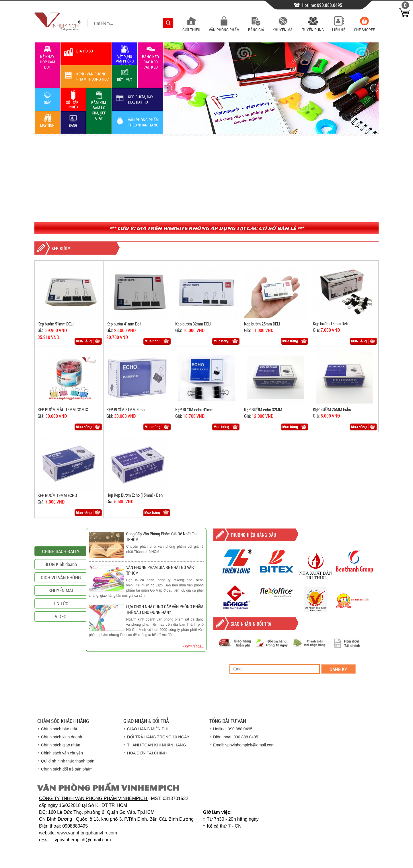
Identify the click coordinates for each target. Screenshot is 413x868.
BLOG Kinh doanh (61, 615)
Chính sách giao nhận (61, 745)
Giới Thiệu (191, 27)
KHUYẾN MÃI (61, 641)
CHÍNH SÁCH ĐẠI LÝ (61, 602)
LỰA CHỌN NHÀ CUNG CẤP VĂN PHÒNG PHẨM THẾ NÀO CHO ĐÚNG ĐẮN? (165, 609)
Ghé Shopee (364, 27)
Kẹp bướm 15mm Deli (330, 323)
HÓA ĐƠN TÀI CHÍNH (147, 753)
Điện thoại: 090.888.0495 (236, 737)
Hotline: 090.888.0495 (233, 729)
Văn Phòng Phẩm (224, 27)
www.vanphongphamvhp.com (87, 833)
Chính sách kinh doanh (62, 737)
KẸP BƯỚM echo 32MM (263, 409)
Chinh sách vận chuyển (62, 753)
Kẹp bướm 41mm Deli (124, 324)
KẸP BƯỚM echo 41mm (194, 409)
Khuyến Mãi (283, 27)
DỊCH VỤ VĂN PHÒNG (61, 628)
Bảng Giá (256, 27)
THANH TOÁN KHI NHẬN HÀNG (156, 745)
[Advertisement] (206, 179)
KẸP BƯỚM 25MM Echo (332, 409)
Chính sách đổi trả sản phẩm (67, 769)
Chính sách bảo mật (59, 729)
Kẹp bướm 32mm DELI (193, 324)
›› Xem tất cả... (192, 646)
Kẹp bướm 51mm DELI (56, 324)
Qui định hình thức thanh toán (68, 761)
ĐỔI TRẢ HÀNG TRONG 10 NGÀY (158, 737)
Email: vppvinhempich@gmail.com (244, 745)
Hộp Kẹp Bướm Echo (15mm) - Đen (135, 495)
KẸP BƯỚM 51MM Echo (125, 409)
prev (168, 88)
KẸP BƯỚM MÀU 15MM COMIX (63, 409)
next (374, 88)
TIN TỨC (61, 654)
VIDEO (61, 667)
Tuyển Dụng (313, 27)
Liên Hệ (339, 27)
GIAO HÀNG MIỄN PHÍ (148, 729)
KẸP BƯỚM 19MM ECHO (57, 495)
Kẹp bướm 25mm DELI (262, 324)
